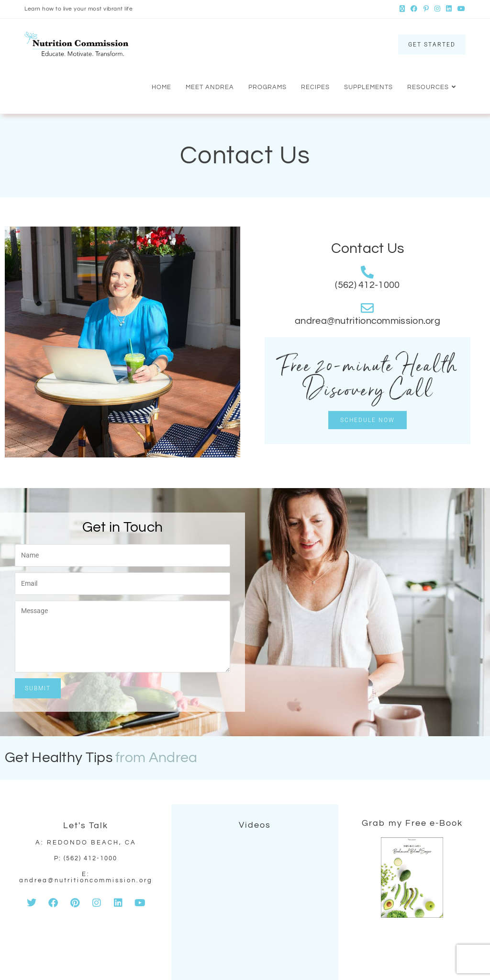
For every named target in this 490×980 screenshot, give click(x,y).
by (180, 969)
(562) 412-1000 (367, 285)
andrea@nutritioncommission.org (367, 321)
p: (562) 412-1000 (86, 858)
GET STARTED (432, 45)
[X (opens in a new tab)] (402, 9)
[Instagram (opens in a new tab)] (437, 9)
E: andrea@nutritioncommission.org (86, 877)
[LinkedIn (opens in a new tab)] (449, 9)
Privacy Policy (412, 969)
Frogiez (194, 969)
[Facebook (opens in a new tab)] (414, 9)
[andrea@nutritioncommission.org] (368, 308)
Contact (370, 969)
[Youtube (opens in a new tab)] (460, 9)
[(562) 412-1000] (368, 272)
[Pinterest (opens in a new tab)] (426, 9)
